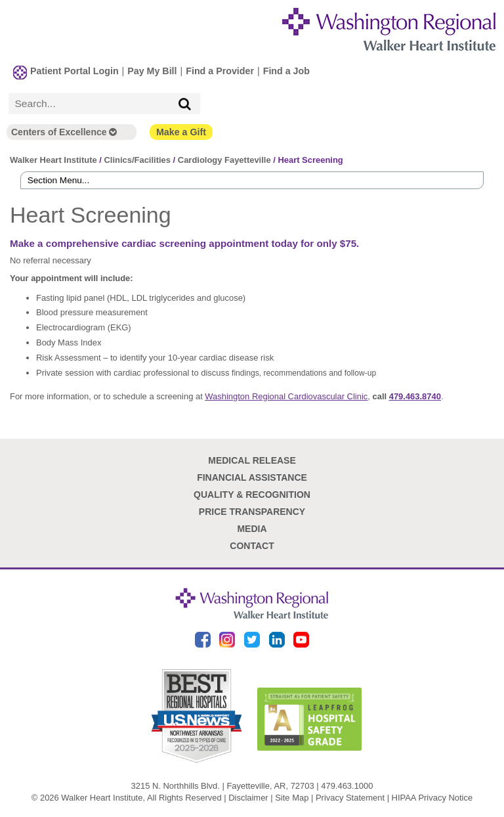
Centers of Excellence (64, 132)
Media (252, 529)
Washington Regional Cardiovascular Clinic (286, 396)
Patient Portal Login (74, 71)
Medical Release (252, 460)
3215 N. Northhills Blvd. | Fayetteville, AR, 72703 (223, 786)
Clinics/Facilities (137, 160)
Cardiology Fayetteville (224, 160)
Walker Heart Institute (53, 160)
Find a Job (286, 71)
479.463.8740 (415, 396)
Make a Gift (181, 132)
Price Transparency (252, 512)
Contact (252, 546)
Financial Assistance (252, 477)
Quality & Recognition (252, 495)
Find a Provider (220, 71)
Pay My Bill (152, 71)
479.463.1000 (347, 786)
